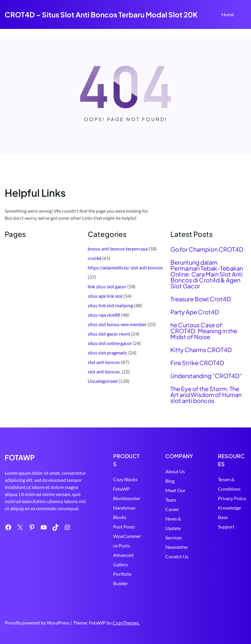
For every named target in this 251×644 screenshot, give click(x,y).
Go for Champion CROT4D (207, 249)
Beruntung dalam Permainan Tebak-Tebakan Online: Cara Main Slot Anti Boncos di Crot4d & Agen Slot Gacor (207, 274)
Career (172, 509)
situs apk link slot (105, 296)
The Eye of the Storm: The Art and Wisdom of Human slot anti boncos (206, 395)
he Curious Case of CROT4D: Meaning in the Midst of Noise (204, 331)
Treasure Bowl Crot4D (201, 299)
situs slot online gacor (110, 343)
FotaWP (122, 489)
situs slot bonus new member (117, 324)
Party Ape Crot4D (195, 312)
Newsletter (177, 547)
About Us (175, 471)
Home (228, 14)
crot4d (94, 258)
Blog (170, 481)
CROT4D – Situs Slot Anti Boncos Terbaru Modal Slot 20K (101, 14)
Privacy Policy (232, 498)
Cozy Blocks (125, 479)
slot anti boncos (104, 362)
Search (244, 15)
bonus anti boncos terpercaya (118, 249)
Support (226, 527)
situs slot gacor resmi (109, 334)
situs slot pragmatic (107, 353)
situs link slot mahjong (110, 305)
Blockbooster (127, 498)
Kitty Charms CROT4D (201, 350)
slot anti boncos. (104, 371)
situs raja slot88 (104, 315)
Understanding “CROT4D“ (206, 376)
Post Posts (124, 527)
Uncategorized (103, 381)
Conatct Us (177, 556)
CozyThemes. (126, 623)
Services (174, 538)
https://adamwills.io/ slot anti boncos (125, 267)
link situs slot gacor (107, 286)
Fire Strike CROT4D (197, 363)
